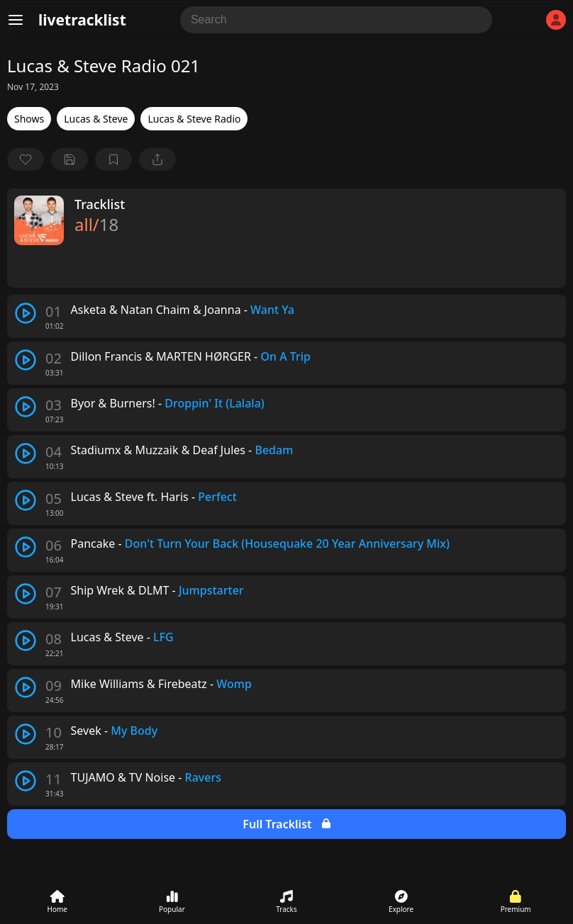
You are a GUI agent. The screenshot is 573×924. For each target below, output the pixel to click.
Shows (29, 119)
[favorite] (26, 159)
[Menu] (16, 20)
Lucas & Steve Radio (194, 119)
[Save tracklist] (69, 159)
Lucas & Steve (96, 119)
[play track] (26, 313)
